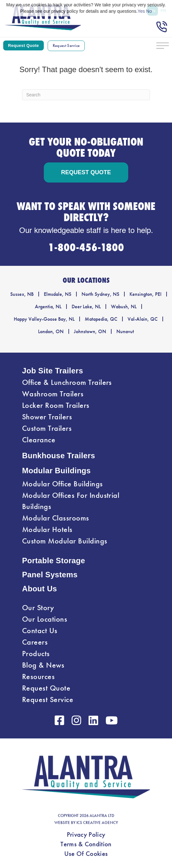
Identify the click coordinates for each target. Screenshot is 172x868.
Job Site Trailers (53, 371)
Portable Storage (54, 561)
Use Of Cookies (86, 854)
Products (36, 654)
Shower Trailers (47, 417)
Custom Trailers (47, 428)
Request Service (48, 700)
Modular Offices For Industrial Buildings (71, 501)
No (149, 11)
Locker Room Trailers (56, 405)
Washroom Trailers (53, 394)
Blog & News (43, 665)
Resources (38, 677)
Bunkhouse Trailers (59, 456)
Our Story (38, 608)
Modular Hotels (47, 529)
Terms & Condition (86, 844)
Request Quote (46, 688)
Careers (35, 642)
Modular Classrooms (56, 518)
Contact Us (40, 631)
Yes (141, 11)
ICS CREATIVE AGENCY (97, 823)
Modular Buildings (56, 471)
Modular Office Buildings (63, 484)
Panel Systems (50, 575)
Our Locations (45, 619)
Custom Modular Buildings (65, 541)
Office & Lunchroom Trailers (67, 382)
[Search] (86, 95)
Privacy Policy (86, 834)
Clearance (39, 440)
